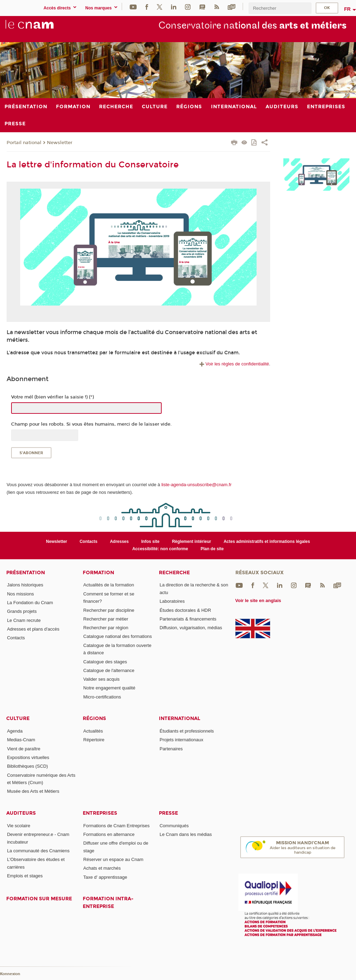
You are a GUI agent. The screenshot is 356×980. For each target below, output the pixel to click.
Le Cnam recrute (24, 620)
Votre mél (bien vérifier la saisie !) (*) (52, 397)
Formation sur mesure (39, 899)
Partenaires (171, 749)
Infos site (150, 542)
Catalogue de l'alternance (109, 670)
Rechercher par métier (106, 619)
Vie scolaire (19, 826)
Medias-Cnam (21, 740)
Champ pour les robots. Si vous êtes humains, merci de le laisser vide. (91, 424)
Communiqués (174, 826)
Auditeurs (21, 813)
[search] (280, 8)
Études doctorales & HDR (185, 610)
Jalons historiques (25, 585)
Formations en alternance (109, 834)
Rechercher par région (106, 628)
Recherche (174, 573)
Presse (168, 813)
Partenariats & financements (188, 619)
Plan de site (212, 549)
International (180, 718)
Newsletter (60, 143)
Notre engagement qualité (110, 688)
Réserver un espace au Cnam (114, 859)
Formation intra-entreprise (108, 902)
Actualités (93, 731)
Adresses (119, 542)
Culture (18, 718)
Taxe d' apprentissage (105, 877)
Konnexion (10, 974)
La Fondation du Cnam (30, 603)
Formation (98, 573)
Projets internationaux (181, 740)
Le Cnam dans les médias (186, 834)
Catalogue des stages (105, 662)
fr (347, 9)
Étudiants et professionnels (187, 731)
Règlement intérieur (192, 542)
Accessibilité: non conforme (160, 549)
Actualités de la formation (109, 585)
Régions (94, 718)
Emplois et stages (25, 876)
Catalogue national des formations (118, 636)
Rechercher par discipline (109, 610)
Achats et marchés (102, 868)
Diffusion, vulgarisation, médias (191, 628)
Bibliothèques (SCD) (27, 766)
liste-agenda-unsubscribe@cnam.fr (196, 485)
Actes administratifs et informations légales (267, 542)
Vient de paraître (24, 749)
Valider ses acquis (102, 679)
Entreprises (100, 813)
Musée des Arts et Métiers (33, 791)
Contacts (88, 542)
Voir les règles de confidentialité (233, 364)
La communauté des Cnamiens (38, 851)
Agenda (15, 731)
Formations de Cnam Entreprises (117, 826)
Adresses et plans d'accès (33, 629)
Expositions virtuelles (28, 757)
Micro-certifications (102, 697)
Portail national (24, 143)
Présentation (26, 573)
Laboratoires (172, 601)
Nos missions (20, 594)
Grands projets (22, 611)
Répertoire (94, 740)
